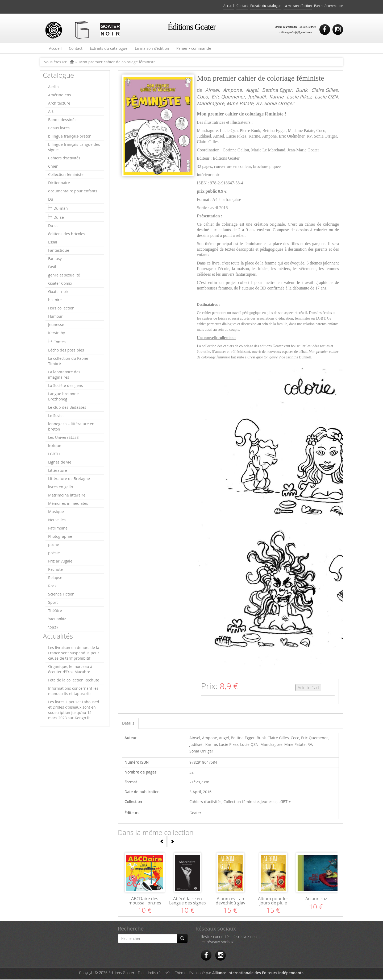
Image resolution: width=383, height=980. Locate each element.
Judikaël (257, 97)
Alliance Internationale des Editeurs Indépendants (258, 973)
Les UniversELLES (63, 438)
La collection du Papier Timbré (68, 361)
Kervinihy (57, 333)
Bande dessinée (62, 120)
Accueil (229, 6)
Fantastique (59, 251)
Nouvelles (57, 520)
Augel (252, 90)
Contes (60, 342)
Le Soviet (56, 416)
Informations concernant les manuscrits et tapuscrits (73, 691)
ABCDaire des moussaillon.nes (145, 901)
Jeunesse (56, 325)
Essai (53, 243)
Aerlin (53, 87)
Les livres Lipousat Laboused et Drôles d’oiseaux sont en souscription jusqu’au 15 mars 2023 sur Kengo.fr (74, 710)
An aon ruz (316, 899)
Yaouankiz (57, 619)
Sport (53, 603)
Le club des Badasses (67, 408)
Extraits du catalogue (266, 6)
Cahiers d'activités (64, 158)
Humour (55, 317)
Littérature (58, 471)
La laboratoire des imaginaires (64, 375)
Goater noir (58, 292)
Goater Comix (60, 284)
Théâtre (55, 611)
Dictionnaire (59, 183)
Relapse (55, 578)
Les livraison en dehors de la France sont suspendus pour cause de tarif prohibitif (74, 653)
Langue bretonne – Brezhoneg (65, 397)
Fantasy (55, 259)
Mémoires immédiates (68, 504)
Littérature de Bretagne (69, 479)
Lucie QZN (326, 97)
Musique (56, 512)
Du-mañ (61, 209)
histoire (55, 300)
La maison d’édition (298, 6)
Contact (242, 6)
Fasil (52, 267)
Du (51, 200)
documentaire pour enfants (73, 191)
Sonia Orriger (279, 104)
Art (51, 112)
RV (259, 104)
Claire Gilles (324, 90)
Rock (52, 586)
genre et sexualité (64, 276)
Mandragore (211, 104)
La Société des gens (66, 386)
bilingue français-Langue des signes (74, 148)
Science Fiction (61, 595)
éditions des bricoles (67, 234)
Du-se (59, 218)
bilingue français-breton (70, 137)
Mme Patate (240, 104)
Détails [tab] (128, 724)
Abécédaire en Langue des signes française (188, 903)
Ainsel (212, 90)
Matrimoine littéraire (67, 496)
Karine (276, 97)
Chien (53, 167)
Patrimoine (58, 529)
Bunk (301, 90)
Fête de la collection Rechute (74, 681)
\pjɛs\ (53, 628)
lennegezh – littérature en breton (71, 427)
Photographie (60, 537)
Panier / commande (329, 6)
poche (54, 545)
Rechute (55, 570)
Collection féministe (66, 175)
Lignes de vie (60, 463)
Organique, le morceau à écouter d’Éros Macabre (70, 670)
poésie (54, 553)
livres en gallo (61, 487)
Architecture (59, 104)
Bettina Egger (277, 90)
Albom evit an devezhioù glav (230, 901)
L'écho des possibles (66, 351)
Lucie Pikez (299, 97)
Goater (195, 813)
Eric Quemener (228, 97)
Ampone (232, 90)
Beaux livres (59, 128)
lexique (55, 446)
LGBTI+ (54, 454)
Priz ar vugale (60, 562)
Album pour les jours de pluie (273, 901)
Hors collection (61, 309)
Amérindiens (60, 95)
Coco (202, 97)
